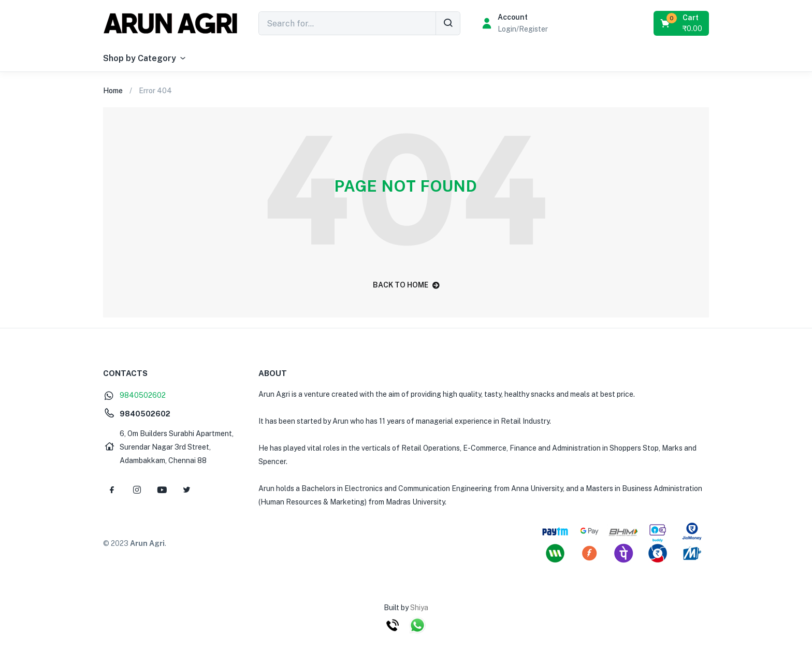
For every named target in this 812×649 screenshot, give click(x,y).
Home (113, 91)
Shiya (419, 608)
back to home (406, 285)
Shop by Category (145, 59)
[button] (682, 23)
